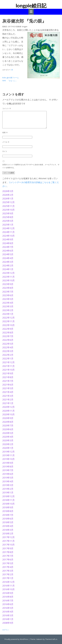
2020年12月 (8, 407)
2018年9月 (8, 507)
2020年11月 (8, 411)
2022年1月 (8, 359)
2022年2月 (8, 355)
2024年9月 (8, 239)
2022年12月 (8, 318)
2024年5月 (8, 254)
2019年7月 (8, 470)
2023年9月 (8, 284)
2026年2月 (8, 195)
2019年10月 (8, 459)
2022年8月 (8, 333)
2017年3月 (8, 571)
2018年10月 (8, 504)
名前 (5, 132)
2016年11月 (8, 586)
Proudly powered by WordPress (16, 639)
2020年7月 (8, 426)
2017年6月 (8, 560)
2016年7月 (8, 601)
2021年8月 (8, 377)
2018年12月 (8, 496)
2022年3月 (8, 351)
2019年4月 (8, 481)
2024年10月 (8, 236)
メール (6, 142)
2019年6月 (8, 474)
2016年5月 (8, 608)
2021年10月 (8, 370)
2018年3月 (8, 530)
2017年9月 (8, 548)
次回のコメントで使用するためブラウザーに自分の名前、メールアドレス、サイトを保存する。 (31, 166)
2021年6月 (8, 385)
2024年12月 (8, 228)
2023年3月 (8, 306)
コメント (7, 108)
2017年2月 (8, 574)
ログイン (6, 630)
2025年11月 (8, 206)
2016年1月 (8, 619)
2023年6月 (8, 295)
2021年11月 (8, 366)
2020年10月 (8, 414)
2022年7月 (8, 336)
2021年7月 (8, 381)
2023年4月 (8, 303)
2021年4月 (8, 392)
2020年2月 (8, 444)
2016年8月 (8, 597)
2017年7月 (8, 556)
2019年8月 (8, 467)
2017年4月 (8, 567)
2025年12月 (8, 202)
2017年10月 (8, 545)
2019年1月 (8, 493)
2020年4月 (8, 437)
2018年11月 (8, 500)
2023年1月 (8, 314)
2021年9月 (8, 373)
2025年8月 (8, 217)
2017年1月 (8, 578)
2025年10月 (8, 210)
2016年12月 (8, 582)
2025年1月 (8, 225)
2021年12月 (8, 362)
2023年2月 (8, 310)
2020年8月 (8, 422)
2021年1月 (8, 403)
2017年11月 (8, 541)
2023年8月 (8, 288)
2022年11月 (8, 321)
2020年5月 (8, 433)
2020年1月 (8, 448)
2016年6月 (8, 604)
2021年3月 (8, 396)
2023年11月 (8, 277)
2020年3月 (8, 440)
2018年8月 (8, 511)
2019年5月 (8, 478)
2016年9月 (8, 593)
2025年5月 (8, 221)
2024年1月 (8, 269)
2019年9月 (8, 463)
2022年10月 (8, 325)
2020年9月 (8, 418)
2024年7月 (8, 247)
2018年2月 (8, 534)
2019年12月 (8, 452)
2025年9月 (8, 213)
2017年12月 (8, 537)
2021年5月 (8, 388)
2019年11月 (8, 455)
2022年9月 (8, 329)
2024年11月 (8, 232)
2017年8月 (8, 552)
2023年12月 (8, 273)
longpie (25, 27)
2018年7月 (8, 515)
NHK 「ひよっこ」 (10, 81)
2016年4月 (8, 612)
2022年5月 (8, 344)
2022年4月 (8, 347)
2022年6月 (8, 340)
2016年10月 (8, 589)
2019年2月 (8, 489)
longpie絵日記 (31, 6)
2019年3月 (8, 485)
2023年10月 (8, 280)
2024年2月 (8, 266)
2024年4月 (8, 258)
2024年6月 (8, 251)
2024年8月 (8, 243)
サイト (5, 151)
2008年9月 (8, 623)
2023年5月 (8, 299)
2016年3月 (8, 615)
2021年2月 (8, 400)
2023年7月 (8, 292)
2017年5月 (8, 563)
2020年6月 (8, 429)
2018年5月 (8, 522)
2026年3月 (8, 191)
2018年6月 (8, 519)
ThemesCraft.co (51, 639)
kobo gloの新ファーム (11, 78)
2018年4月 (8, 526)
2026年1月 (8, 199)
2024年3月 (8, 262)
